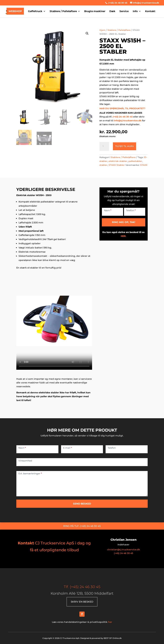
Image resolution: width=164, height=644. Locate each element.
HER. (123, 236)
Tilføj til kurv (125, 146)
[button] (87, 33)
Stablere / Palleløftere (63, 11)
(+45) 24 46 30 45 (117, 3)
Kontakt (150, 11)
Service (124, 11)
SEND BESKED (82, 504)
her (110, 622)
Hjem (102, 30)
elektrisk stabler (118, 161)
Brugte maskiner (95, 11)
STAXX (144, 165)
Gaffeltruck (35, 11)
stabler (103, 165)
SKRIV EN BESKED (82, 602)
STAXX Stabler (117, 165)
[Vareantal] (104, 146)
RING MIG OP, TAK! (124, 222)
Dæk (112, 11)
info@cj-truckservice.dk (128, 121)
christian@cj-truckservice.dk (124, 550)
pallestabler (135, 161)
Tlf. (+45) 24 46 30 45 (82, 587)
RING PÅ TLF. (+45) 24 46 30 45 (82, 526)
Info (135, 11)
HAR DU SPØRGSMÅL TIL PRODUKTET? (122, 108)
